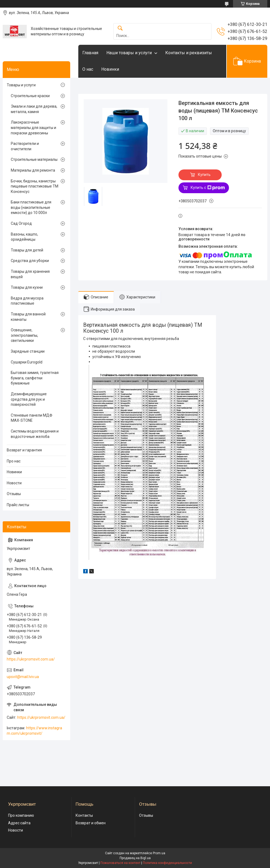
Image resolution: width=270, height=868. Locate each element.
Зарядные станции (28, 351)
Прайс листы (18, 505)
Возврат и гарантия (24, 450)
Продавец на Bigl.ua (135, 858)
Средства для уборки (30, 261)
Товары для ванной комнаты (28, 317)
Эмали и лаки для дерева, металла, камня (34, 109)
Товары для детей (27, 250)
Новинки (110, 69)
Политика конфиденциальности (167, 863)
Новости (14, 483)
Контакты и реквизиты (189, 53)
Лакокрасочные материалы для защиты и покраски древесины (33, 127)
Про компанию (21, 815)
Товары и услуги (21, 85)
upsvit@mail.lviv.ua (23, 677)
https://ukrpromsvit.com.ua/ (31, 659)
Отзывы (14, 494)
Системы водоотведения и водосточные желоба (35, 434)
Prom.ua (159, 853)
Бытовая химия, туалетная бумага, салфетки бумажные (35, 378)
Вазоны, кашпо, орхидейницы (24, 237)
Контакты (84, 815)
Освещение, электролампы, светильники (24, 335)
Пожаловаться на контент (120, 863)
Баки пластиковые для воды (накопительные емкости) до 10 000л (31, 207)
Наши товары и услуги (129, 53)
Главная (90, 53)
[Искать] (120, 28)
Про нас (14, 461)
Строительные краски (30, 96)
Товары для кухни (27, 287)
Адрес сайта (19, 823)
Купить (204, 175)
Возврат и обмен (91, 823)
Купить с (208, 188)
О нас (88, 69)
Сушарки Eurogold (27, 362)
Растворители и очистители (25, 146)
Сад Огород (21, 223)
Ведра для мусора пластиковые (27, 301)
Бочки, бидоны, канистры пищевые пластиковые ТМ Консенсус (35, 186)
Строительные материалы (34, 159)
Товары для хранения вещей (30, 274)
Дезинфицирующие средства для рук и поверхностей (29, 399)
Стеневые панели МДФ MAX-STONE (32, 418)
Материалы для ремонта (33, 170)
